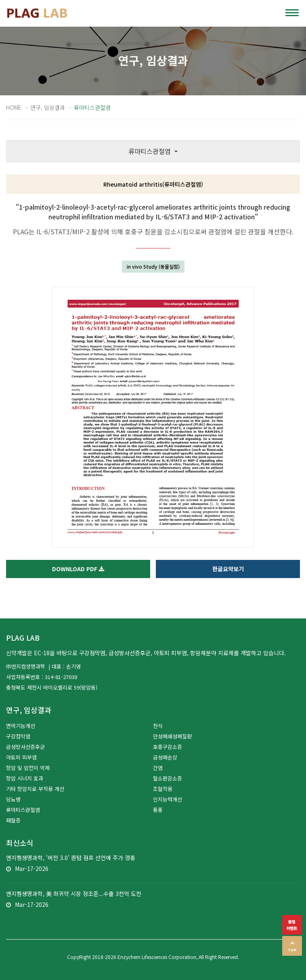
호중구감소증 (168, 747)
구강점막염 (18, 736)
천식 (158, 726)
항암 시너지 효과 (25, 778)
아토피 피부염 (21, 757)
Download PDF (78, 569)
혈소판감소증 (168, 778)
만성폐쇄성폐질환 (172, 736)
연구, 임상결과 (48, 107)
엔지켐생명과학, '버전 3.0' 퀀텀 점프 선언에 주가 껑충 (71, 858)
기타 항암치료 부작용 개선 (35, 789)
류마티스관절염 (23, 810)
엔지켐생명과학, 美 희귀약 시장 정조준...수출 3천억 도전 (74, 894)
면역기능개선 (21, 726)
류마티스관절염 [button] (150, 151)
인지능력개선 (168, 799)
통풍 (158, 810)
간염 (158, 768)
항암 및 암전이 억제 (28, 768)
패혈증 (13, 820)
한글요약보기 (228, 569)
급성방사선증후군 (25, 747)
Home (14, 107)
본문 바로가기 (0, 0)
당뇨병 (13, 799)
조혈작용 (163, 789)
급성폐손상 (165, 757)
